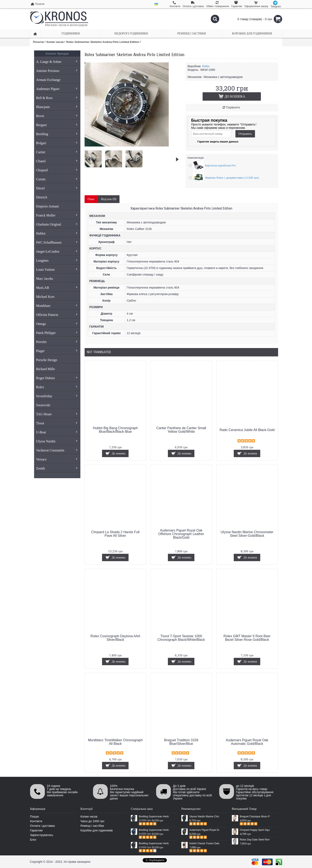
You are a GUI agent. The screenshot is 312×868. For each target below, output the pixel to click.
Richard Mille (46, 369)
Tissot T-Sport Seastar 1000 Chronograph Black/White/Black (181, 638)
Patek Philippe (57, 333)
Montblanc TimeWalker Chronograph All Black (115, 742)
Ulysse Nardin (57, 441)
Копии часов (89, 817)
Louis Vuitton (57, 270)
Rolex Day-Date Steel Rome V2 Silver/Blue (255, 840)
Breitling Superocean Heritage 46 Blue (154, 830)
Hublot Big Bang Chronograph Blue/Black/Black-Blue (115, 430)
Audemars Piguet (57, 89)
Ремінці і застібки (92, 826)
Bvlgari (57, 143)
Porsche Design (47, 360)
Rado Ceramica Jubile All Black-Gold (247, 430)
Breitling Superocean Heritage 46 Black (154, 817)
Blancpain (57, 107)
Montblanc (57, 306)
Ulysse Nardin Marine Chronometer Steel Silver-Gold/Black (247, 534)
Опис (91, 199)
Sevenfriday (57, 396)
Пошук (35, 817)
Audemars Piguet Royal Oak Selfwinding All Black (204, 830)
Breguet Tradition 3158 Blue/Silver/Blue (181, 742)
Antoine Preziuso (57, 71)
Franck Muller (57, 215)
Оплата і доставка (42, 826)
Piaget (57, 351)
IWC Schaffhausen (57, 242)
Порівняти (233, 107)
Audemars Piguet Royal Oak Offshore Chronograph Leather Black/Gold (181, 534)
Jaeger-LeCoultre (57, 251)
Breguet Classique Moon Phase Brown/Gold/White (255, 817)
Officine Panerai (57, 315)
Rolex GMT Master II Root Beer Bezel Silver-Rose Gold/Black (247, 638)
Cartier (57, 152)
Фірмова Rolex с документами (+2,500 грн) (232, 178)
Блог (33, 840)
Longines (57, 261)
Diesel (57, 188)
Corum (57, 179)
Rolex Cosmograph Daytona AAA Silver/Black (115, 638)
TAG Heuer (57, 414)
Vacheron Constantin (57, 450)
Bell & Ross (57, 98)
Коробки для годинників (96, 830)
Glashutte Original (57, 224)
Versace (57, 459)
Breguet (57, 125)
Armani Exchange (48, 80)
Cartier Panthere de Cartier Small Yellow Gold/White (181, 430)
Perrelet (57, 342)
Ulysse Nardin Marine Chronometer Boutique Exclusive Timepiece (204, 817)
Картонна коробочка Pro (220, 166)
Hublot (57, 233)
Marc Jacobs (45, 279)
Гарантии (36, 830)
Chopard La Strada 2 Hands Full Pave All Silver (115, 534)
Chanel (57, 161)
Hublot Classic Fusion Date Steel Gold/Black (204, 843)
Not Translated (99, 352)
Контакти (36, 821)
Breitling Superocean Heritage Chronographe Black (154, 843)
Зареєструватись (42, 835)
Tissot (57, 423)
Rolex (57, 387)
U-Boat (57, 432)
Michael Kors (45, 297)
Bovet (57, 116)
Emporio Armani (48, 206)
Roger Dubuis (57, 378)
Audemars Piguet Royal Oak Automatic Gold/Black (247, 742)
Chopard (57, 170)
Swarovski (43, 405)
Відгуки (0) (109, 199)
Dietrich (42, 197)
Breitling (57, 134)
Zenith (57, 468)
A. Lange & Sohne (57, 62)
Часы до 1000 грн (92, 821)
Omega (57, 324)
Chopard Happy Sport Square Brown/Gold (255, 830)
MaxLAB (57, 288)
